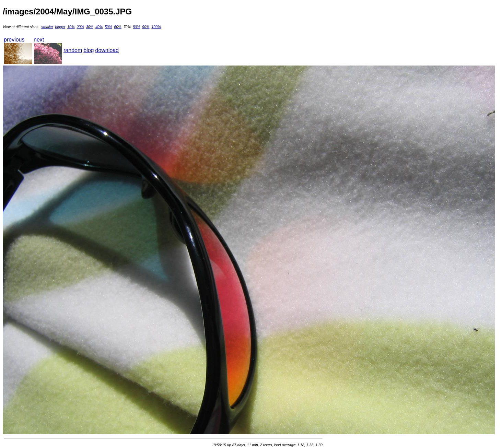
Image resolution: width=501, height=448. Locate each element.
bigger (60, 27)
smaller (47, 27)
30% (90, 27)
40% (99, 27)
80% (136, 27)
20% (80, 27)
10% (71, 27)
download (107, 50)
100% (156, 27)
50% (108, 27)
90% (146, 27)
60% (118, 27)
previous (14, 40)
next (39, 40)
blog (89, 50)
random (73, 50)
